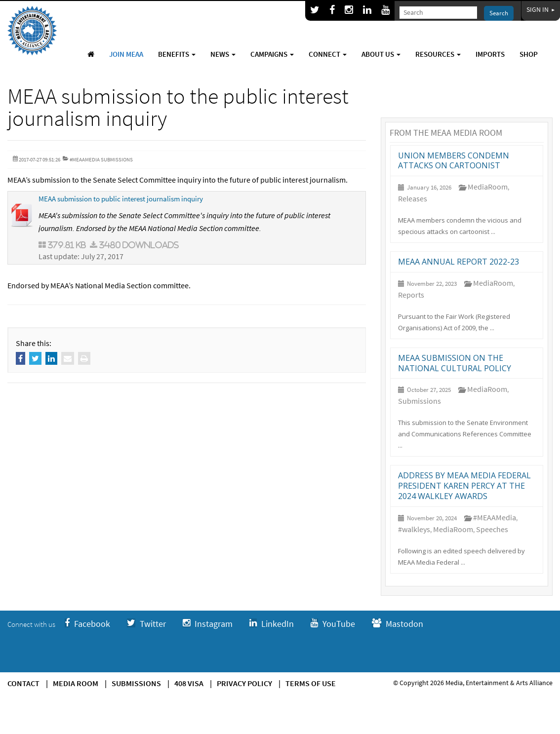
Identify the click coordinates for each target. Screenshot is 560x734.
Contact (23, 683)
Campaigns (272, 54)
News (223, 54)
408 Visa (189, 683)
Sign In (541, 9)
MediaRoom (488, 187)
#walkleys (414, 529)
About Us (381, 54)
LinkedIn (272, 624)
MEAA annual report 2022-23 (459, 262)
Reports (411, 295)
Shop (529, 54)
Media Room (76, 683)
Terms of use (311, 683)
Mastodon (398, 624)
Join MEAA (126, 54)
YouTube (333, 624)
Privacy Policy (244, 683)
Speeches (492, 529)
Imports (490, 54)
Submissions (420, 401)
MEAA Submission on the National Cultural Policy (455, 363)
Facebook (87, 624)
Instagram (208, 624)
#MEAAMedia (495, 517)
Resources (438, 54)
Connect (328, 54)
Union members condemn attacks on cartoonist (454, 161)
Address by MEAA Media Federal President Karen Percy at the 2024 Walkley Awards (464, 486)
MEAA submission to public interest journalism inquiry (121, 199)
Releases (413, 198)
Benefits (177, 54)
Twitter (146, 624)
